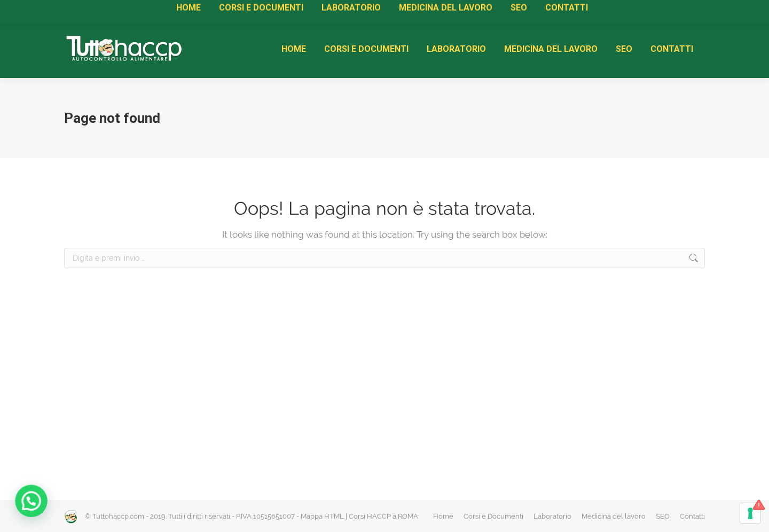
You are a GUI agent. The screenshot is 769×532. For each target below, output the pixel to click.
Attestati (205, 11)
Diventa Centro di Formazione (337, 11)
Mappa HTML (322, 516)
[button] (23, 504)
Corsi (170, 11)
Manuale (135, 11)
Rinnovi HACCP (255, 11)
